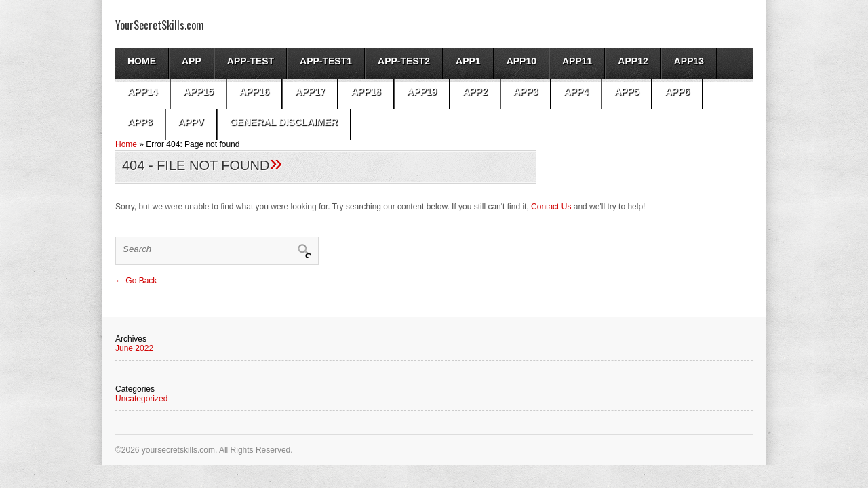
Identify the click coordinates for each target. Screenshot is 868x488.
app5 (627, 91)
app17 (310, 91)
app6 (677, 91)
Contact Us (551, 207)
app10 (521, 61)
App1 (468, 61)
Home (142, 61)
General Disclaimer (284, 122)
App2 (475, 91)
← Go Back (136, 281)
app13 (689, 61)
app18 (366, 91)
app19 (422, 91)
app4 (576, 91)
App (192, 61)
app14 (142, 91)
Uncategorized (141, 399)
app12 (633, 61)
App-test (251, 61)
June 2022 (134, 348)
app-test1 (326, 61)
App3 (526, 91)
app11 (577, 61)
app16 (254, 91)
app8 (140, 122)
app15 (198, 91)
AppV (191, 122)
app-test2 (404, 61)
